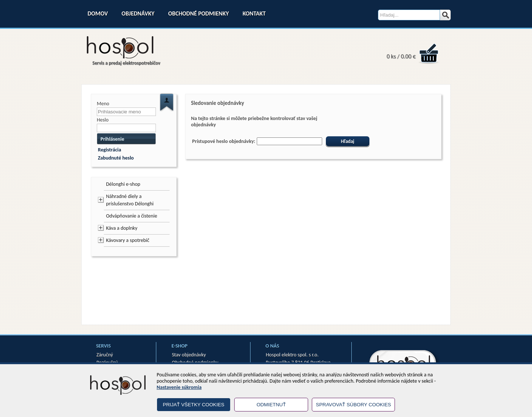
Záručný (105, 355)
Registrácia (110, 150)
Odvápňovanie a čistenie (132, 216)
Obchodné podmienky (198, 13)
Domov (98, 13)
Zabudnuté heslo (116, 158)
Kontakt (254, 13)
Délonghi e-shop (123, 184)
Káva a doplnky (122, 228)
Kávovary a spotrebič (128, 240)
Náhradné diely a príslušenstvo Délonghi (130, 200)
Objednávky (138, 13)
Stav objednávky (189, 355)
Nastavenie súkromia (179, 387)
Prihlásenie (112, 139)
